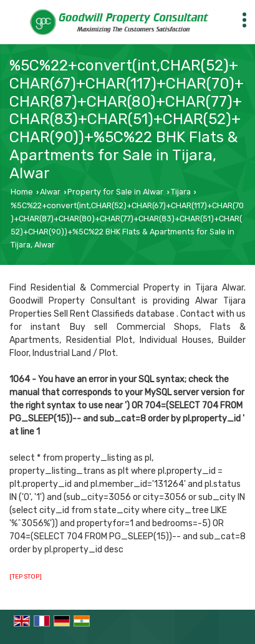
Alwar (50, 192)
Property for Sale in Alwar (115, 192)
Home (22, 192)
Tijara (181, 192)
